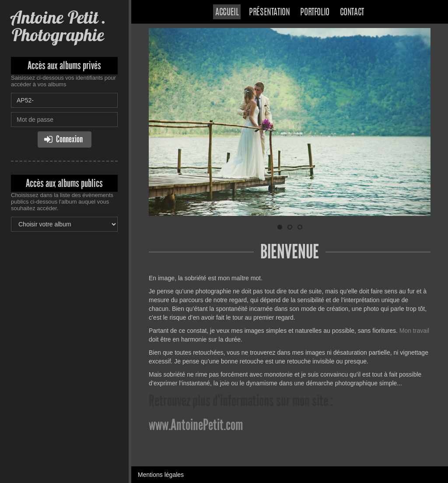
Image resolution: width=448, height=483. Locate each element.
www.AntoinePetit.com (196, 425)
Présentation (269, 13)
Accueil (227, 13)
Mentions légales (161, 475)
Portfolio (315, 13)
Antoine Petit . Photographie (59, 26)
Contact (352, 13)
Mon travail (414, 331)
